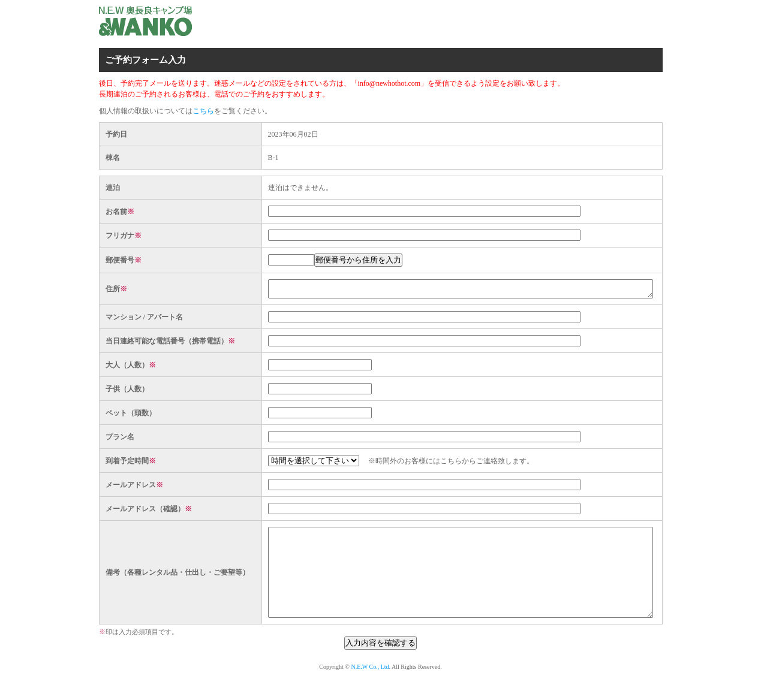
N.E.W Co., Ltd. (371, 688)
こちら (203, 111)
